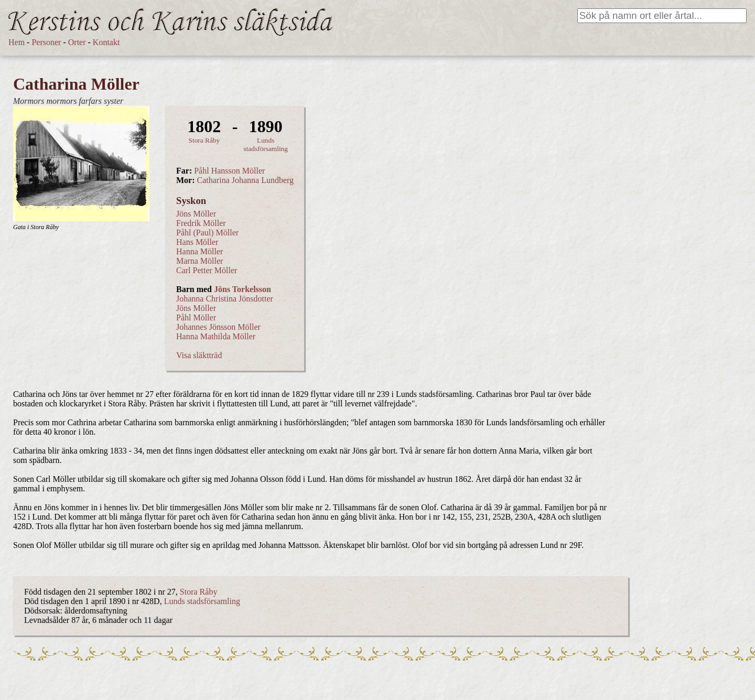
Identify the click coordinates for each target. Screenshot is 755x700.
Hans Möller (197, 242)
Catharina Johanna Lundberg (246, 180)
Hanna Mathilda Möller (216, 336)
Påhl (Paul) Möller (207, 233)
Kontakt (106, 42)
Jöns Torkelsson (242, 289)
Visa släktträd (199, 355)
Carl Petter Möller (207, 270)
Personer (46, 42)
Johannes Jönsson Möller (218, 327)
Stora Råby (204, 140)
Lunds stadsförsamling (266, 144)
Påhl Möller (196, 317)
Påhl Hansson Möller (229, 171)
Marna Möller (199, 261)
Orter (77, 42)
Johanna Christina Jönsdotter (225, 299)
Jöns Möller (196, 214)
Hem (17, 42)
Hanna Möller (199, 251)
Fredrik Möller (201, 223)
